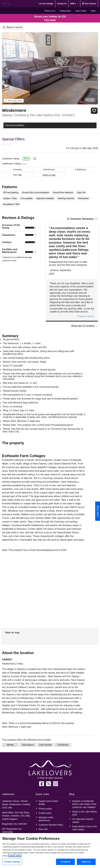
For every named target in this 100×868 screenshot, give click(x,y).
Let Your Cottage (46, 4)
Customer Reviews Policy (51, 825)
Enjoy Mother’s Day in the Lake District (85, 828)
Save (94, 111)
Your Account (89, 4)
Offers (93, 11)
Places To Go (50, 11)
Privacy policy (45, 809)
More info (43, 829)
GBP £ (74, 4)
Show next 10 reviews (83, 326)
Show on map (49, 175)
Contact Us (62, 4)
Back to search (15, 27)
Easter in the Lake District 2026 (85, 813)
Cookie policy (45, 813)
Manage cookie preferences (46, 819)
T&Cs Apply (50, 20)
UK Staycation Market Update (83, 821)
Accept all (65, 862)
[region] (50, 851)
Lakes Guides (81, 11)
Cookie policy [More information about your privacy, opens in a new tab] (15, 856)
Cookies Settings (12, 862)
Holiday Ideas (65, 11)
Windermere (14, 110)
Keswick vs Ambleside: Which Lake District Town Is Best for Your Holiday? (84, 804)
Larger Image (14, 101)
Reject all (86, 862)
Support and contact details (48, 803)
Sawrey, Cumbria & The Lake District (38, 115)
